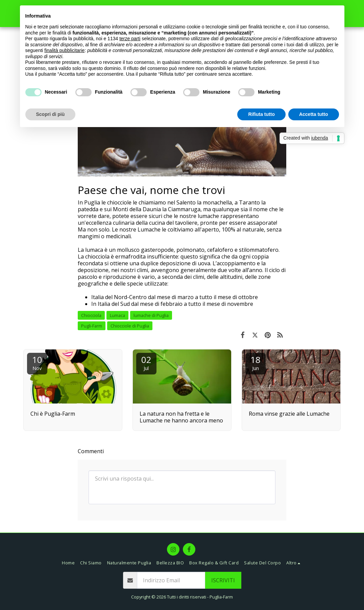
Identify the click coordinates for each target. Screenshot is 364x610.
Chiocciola (91, 315)
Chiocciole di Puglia (130, 326)
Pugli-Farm (92, 326)
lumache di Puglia (151, 315)
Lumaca (117, 315)
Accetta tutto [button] (314, 114)
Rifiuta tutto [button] (261, 114)
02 (146, 362)
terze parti (130, 39)
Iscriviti (223, 580)
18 (256, 362)
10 (37, 362)
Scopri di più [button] (51, 114)
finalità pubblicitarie (64, 50)
